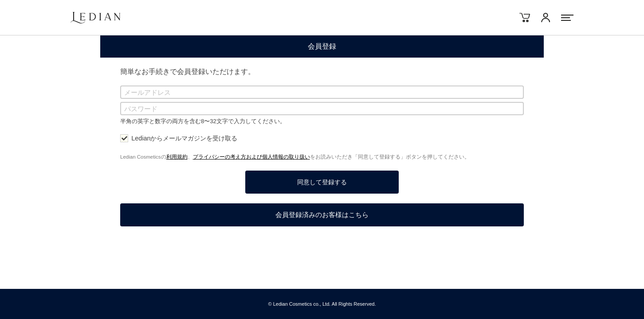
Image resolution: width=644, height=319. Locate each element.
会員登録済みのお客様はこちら (322, 215)
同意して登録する (322, 182)
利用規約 (177, 157)
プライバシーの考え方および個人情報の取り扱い (251, 157)
